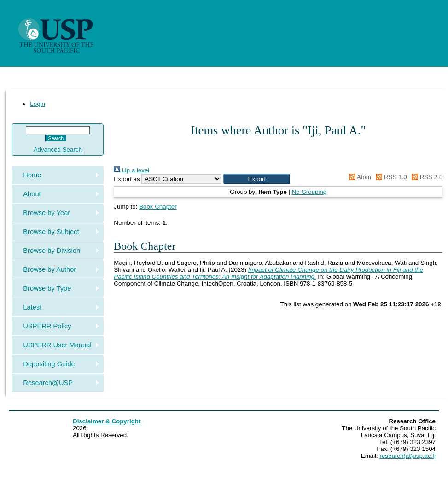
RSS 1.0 (390, 177)
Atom (358, 177)
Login (38, 104)
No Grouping (309, 192)
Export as (127, 179)
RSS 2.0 (425, 177)
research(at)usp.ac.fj (408, 456)
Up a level (131, 170)
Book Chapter (158, 207)
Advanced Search (58, 149)
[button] (257, 179)
